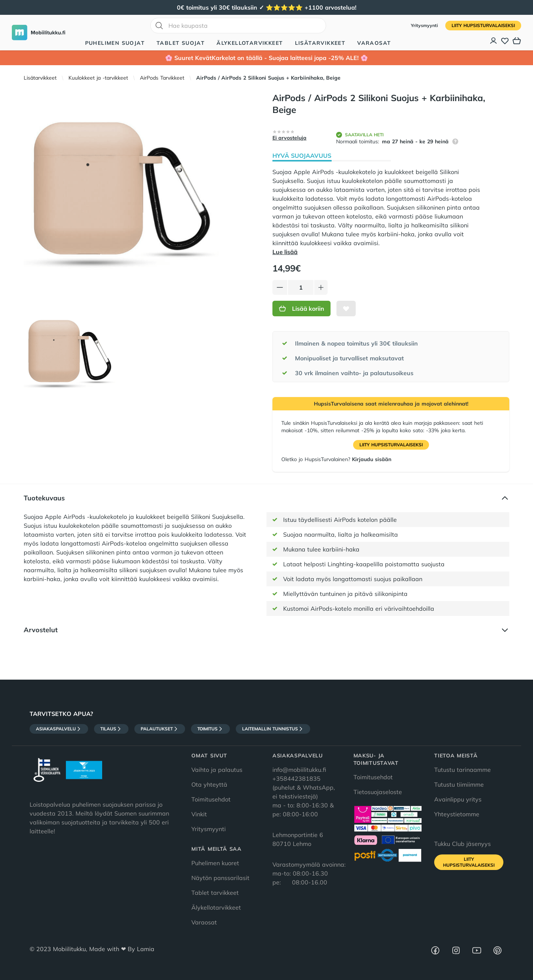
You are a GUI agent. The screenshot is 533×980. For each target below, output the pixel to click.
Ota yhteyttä (209, 784)
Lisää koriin (301, 309)
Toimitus (210, 729)
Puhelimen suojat (115, 43)
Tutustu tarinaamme (462, 770)
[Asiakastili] (494, 41)
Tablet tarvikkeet (215, 893)
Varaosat (374, 43)
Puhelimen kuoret (215, 863)
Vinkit (199, 814)
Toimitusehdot (211, 799)
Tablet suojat (181, 43)
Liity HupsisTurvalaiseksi (483, 25)
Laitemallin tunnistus (273, 729)
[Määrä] (301, 287)
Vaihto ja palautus (217, 770)
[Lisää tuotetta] (321, 287)
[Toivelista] (505, 41)
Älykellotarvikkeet (250, 43)
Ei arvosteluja (289, 138)
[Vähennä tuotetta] (280, 287)
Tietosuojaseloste (378, 792)
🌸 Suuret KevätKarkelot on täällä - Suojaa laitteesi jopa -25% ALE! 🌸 (266, 58)
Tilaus (111, 729)
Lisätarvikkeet (320, 43)
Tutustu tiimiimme (459, 784)
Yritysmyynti (425, 25)
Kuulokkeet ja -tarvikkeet (98, 78)
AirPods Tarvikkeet (162, 78)
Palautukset (160, 729)
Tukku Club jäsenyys (462, 844)
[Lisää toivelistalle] (346, 309)
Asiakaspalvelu (59, 729)
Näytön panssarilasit (220, 878)
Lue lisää (285, 252)
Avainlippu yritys (458, 799)
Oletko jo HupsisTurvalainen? (336, 459)
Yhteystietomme (457, 814)
